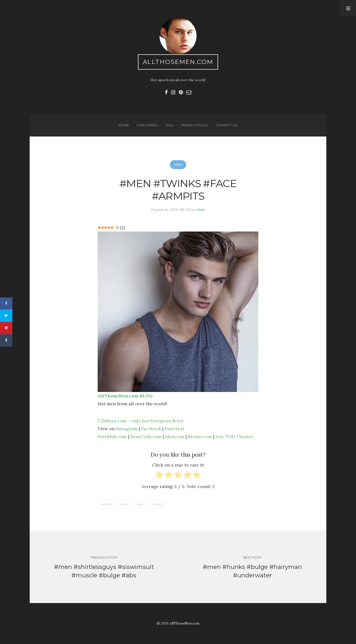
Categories (147, 125)
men (140, 504)
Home (124, 125)
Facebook (151, 429)
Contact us (227, 125)
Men (178, 165)
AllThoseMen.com (178, 62)
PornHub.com (112, 437)
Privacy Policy (195, 125)
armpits (107, 504)
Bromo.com (200, 437)
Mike (201, 210)
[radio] (159, 476)
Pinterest (174, 429)
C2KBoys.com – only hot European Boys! (141, 421)
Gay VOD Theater (234, 437)
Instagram (127, 429)
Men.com (175, 437)
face (125, 504)
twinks (157, 504)
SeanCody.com (146, 437)
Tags (169, 125)
